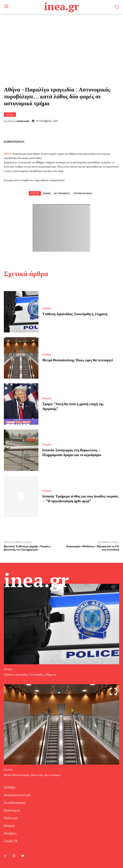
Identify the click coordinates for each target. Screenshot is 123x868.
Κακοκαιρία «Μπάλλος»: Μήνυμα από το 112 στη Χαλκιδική (93, 548)
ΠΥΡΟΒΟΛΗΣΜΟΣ (83, 193)
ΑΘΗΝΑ (47, 193)
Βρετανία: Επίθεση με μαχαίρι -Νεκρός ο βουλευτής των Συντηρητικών (27, 548)
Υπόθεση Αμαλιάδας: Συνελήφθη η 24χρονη (75, 314)
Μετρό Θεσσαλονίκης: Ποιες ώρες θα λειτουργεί (78, 360)
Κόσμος (47, 398)
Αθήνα (7, 154)
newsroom (23, 121)
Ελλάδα (10, 115)
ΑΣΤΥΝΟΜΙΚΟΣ (62, 193)
